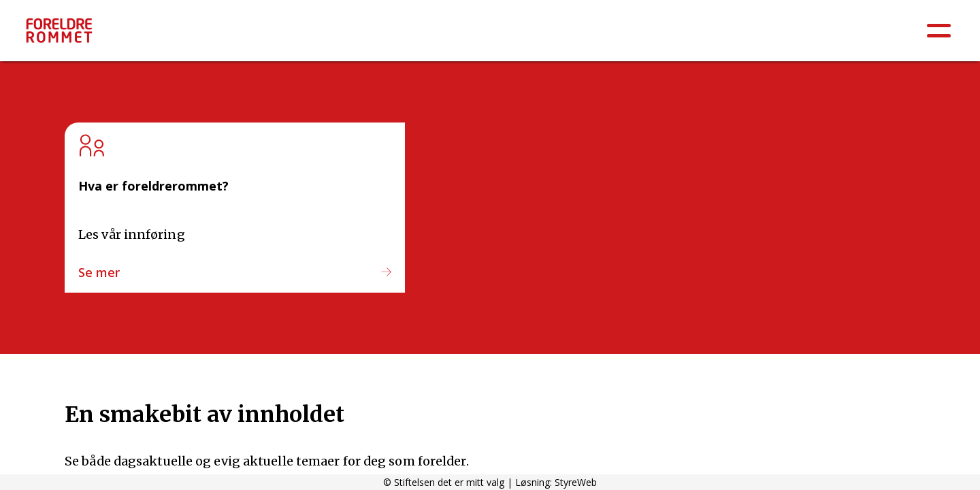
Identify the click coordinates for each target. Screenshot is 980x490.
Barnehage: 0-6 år (509, 35)
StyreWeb (576, 482)
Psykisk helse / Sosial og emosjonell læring (329, 35)
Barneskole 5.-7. (724, 35)
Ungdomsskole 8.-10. (842, 35)
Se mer (99, 272)
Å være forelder (153, 35)
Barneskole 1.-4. (619, 35)
